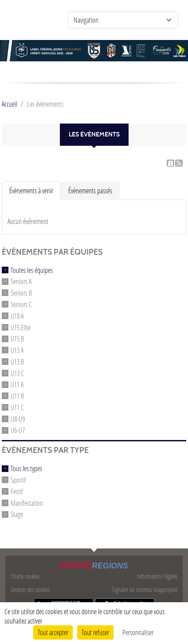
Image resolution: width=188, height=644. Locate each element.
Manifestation (27, 502)
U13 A (17, 350)
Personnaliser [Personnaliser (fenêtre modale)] (138, 632)
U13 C (17, 373)
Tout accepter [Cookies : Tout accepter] (53, 632)
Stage (17, 514)
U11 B (17, 396)
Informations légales (157, 576)
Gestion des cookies (30, 590)
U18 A (17, 316)
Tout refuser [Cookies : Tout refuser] (95, 632)
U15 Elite (21, 327)
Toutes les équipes (32, 270)
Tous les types (26, 468)
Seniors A (21, 281)
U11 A (17, 384)
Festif (17, 491)
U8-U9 (18, 418)
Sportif (18, 480)
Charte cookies (25, 576)
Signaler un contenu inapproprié (145, 590)
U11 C (17, 407)
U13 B (17, 362)
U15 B (17, 338)
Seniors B (21, 293)
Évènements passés (90, 190)
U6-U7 (18, 430)
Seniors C (21, 304)
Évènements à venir (31, 190)
